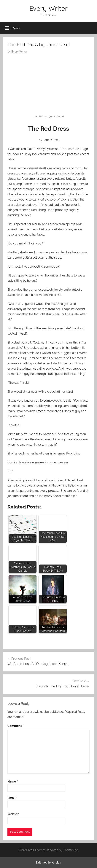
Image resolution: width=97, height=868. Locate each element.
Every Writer (48, 8)
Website (13, 814)
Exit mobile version (48, 863)
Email (12, 798)
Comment (16, 726)
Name (13, 782)
